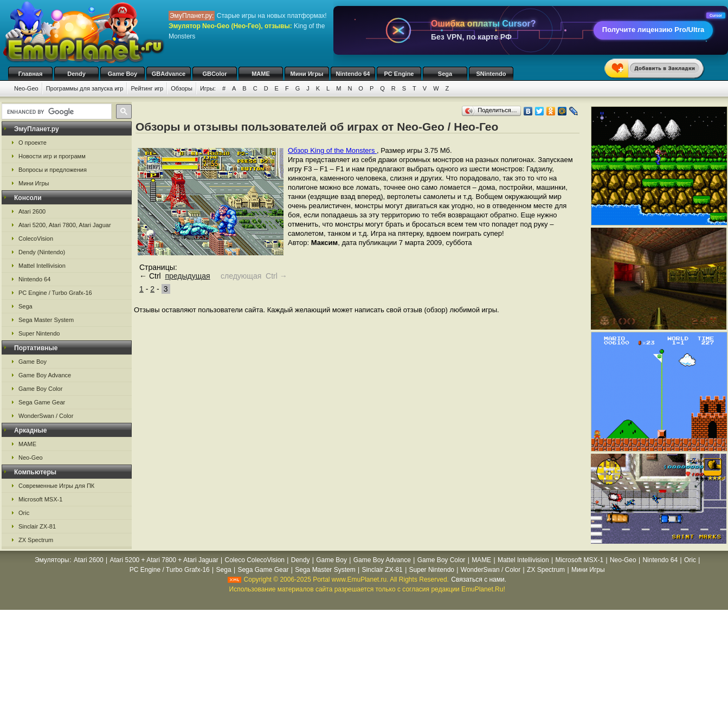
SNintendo (491, 74)
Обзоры (182, 88)
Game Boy (123, 74)
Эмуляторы (52, 560)
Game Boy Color (40, 389)
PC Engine (399, 74)
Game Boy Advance (45, 375)
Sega (445, 74)
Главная (31, 74)
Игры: (208, 88)
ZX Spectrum (36, 540)
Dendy (76, 74)
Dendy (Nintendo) (42, 252)
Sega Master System (46, 320)
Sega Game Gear (42, 402)
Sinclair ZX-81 (37, 526)
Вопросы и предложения (53, 170)
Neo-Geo (26, 88)
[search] (56, 112)
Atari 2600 (32, 211)
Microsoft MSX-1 (40, 499)
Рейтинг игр (147, 88)
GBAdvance (169, 74)
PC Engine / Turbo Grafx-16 (55, 293)
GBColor (214, 74)
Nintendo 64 (353, 74)
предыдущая (187, 276)
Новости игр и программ (52, 156)
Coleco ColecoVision (255, 560)
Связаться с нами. (479, 579)
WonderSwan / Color (46, 416)
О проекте (33, 143)
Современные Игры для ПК (56, 486)
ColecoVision (36, 239)
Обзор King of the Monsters (332, 150)
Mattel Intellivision (42, 266)
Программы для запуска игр (85, 88)
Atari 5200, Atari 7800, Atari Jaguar (65, 225)
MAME (261, 74)
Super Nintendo (39, 333)
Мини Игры (307, 74)
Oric (24, 513)
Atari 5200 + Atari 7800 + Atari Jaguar (164, 560)
